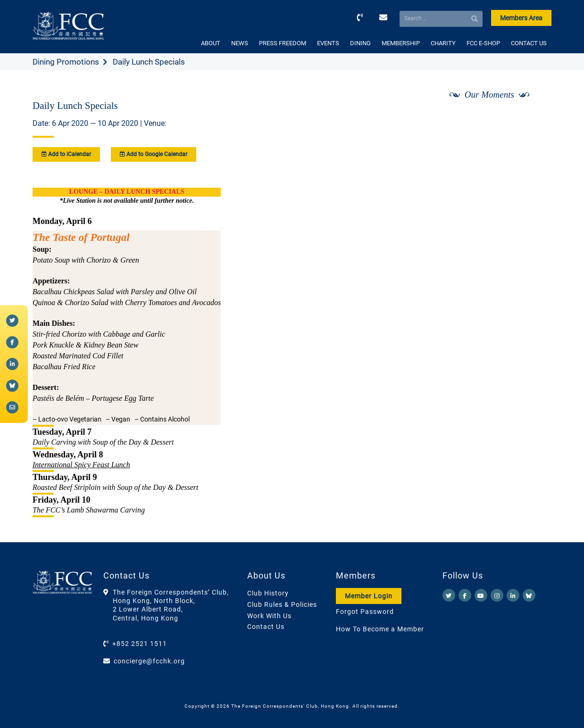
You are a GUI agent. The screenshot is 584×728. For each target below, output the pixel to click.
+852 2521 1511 (140, 644)
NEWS (240, 43)
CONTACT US (529, 43)
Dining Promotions (66, 62)
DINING (360, 43)
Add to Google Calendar (154, 154)
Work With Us (269, 616)
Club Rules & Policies (282, 604)
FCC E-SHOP (483, 43)
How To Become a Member (380, 629)
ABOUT (211, 43)
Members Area (521, 18)
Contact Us (266, 627)
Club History (268, 593)
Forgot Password (365, 612)
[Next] (534, 119)
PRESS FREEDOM (283, 43)
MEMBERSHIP (401, 43)
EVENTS (328, 43)
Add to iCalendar (66, 154)
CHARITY (443, 43)
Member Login (369, 596)
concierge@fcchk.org (149, 661)
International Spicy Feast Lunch (81, 465)
